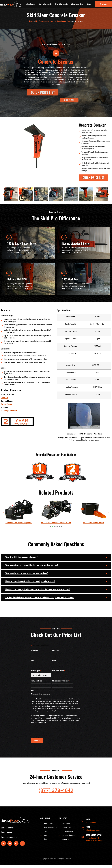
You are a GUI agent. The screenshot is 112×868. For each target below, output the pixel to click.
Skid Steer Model (37, 681)
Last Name (56, 650)
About (89, 4)
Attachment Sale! (77, 4)
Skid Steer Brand (58, 671)
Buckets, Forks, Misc (62, 21)
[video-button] (56, 53)
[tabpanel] (19, 511)
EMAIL (88, 827)
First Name (35, 650)
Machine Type (36, 671)
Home (32, 21)
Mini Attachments (61, 4)
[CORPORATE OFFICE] (82, 837)
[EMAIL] (82, 828)
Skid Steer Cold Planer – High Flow (19, 523)
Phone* (55, 660)
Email (33, 661)
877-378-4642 (91, 822)
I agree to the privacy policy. (41, 694)
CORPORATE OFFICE (94, 835)
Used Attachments (45, 4)
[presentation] (51, 526)
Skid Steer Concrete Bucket (94, 523)
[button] (4, 195)
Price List (103, 4)
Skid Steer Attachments (44, 21)
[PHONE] (82, 820)
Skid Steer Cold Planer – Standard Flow (56, 523)
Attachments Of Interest (61, 681)
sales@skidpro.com (93, 830)
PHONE (88, 819)
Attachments (31, 4)
